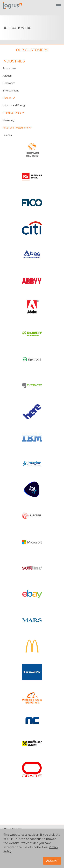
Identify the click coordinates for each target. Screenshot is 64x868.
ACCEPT (52, 861)
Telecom (8, 135)
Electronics (9, 83)
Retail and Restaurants (16, 128)
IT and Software (12, 113)
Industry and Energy (14, 105)
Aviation (7, 76)
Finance (7, 98)
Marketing (8, 120)
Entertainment (11, 91)
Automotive (9, 68)
